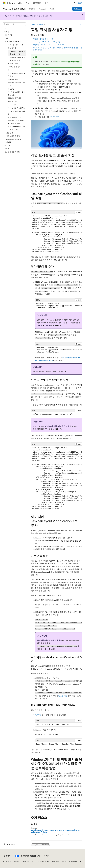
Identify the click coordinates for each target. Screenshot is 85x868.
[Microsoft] (4, 3)
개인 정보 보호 (43, 861)
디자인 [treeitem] (7, 32)
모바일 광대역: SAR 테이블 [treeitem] (16, 113)
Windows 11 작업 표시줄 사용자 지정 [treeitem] (17, 53)
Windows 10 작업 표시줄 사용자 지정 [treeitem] (17, 59)
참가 (34, 861)
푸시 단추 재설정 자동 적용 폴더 (50, 640)
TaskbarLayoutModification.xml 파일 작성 (47, 42)
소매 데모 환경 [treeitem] (13, 79)
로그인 (80, 3)
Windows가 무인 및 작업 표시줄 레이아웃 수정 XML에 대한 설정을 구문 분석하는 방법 (57, 49)
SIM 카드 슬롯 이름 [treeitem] (15, 98)
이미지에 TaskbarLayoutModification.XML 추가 (49, 45)
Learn (33, 24)
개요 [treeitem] (8, 38)
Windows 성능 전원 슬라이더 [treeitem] (16, 84)
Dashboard (77, 9)
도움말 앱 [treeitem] (11, 89)
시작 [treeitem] (6, 28)
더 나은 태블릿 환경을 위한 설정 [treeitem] (17, 75)
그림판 (48, 325)
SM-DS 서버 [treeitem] (12, 105)
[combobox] (14, 24)
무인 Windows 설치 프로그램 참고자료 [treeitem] (16, 128)
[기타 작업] (80, 24)
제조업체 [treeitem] (8, 145)
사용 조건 (56, 861)
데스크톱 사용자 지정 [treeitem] (15, 45)
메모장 (40, 325)
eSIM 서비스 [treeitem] (12, 101)
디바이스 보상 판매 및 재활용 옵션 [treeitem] (17, 93)
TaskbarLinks (55, 117)
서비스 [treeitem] (7, 149)
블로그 (25, 861)
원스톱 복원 (63, 696)
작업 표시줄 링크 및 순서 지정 (43, 39)
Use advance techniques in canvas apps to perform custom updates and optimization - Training (56, 831)
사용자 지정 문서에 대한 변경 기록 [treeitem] (16, 141)
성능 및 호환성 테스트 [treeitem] (12, 152)
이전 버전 (17, 861)
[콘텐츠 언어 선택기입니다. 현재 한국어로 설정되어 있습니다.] (7, 856)
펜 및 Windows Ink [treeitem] (14, 117)
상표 (63, 861)
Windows (40, 24)
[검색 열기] (75, 3)
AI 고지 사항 (7, 861)
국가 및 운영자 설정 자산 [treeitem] (17, 108)
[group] (57, 234)
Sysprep (38, 715)
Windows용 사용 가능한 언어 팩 (57, 426)
